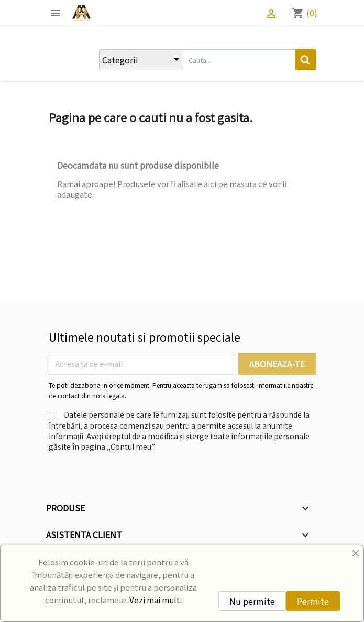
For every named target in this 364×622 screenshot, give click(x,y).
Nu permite (252, 601)
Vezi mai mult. (156, 600)
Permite (313, 601)
